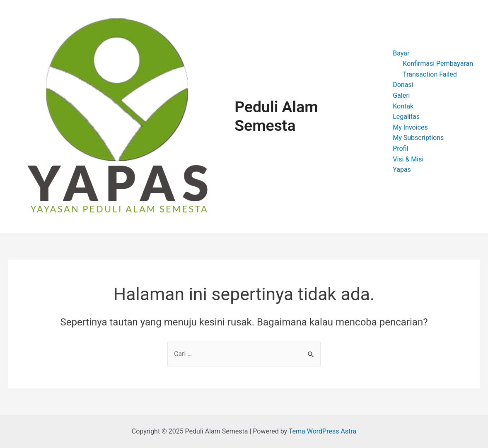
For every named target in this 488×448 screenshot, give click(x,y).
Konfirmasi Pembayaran (438, 64)
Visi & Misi (408, 159)
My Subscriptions (418, 138)
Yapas (402, 170)
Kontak (403, 106)
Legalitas (406, 117)
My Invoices (410, 127)
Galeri (401, 95)
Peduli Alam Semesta (276, 116)
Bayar (401, 53)
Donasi (403, 85)
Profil (400, 148)
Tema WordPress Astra (323, 431)
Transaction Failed (430, 74)
